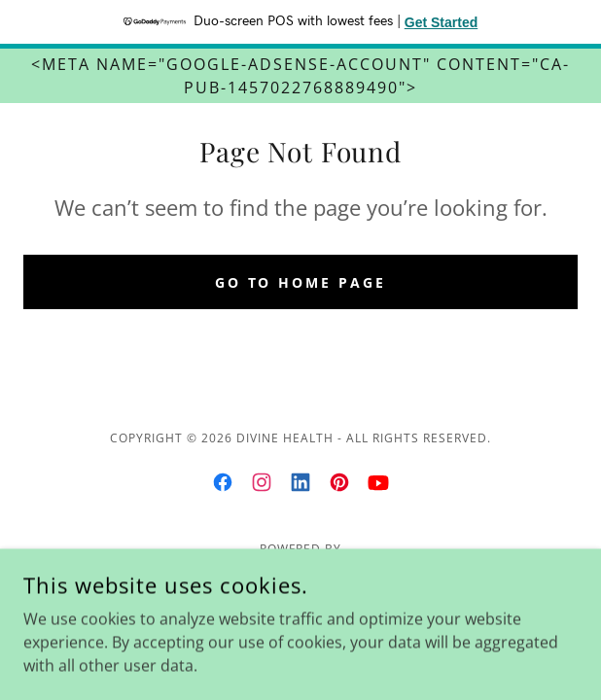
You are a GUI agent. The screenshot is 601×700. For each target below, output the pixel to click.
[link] (223, 482)
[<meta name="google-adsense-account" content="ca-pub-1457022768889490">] (300, 76)
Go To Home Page (301, 282)
